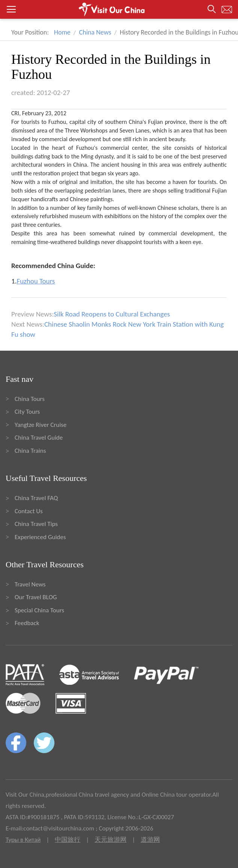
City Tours (27, 412)
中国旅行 (68, 840)
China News (95, 32)
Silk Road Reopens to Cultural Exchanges (112, 314)
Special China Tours (39, 610)
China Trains (30, 451)
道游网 (150, 840)
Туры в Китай (23, 840)
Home (62, 32)
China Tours (30, 399)
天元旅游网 (111, 840)
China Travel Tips (36, 524)
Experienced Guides (40, 537)
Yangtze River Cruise (41, 425)
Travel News (30, 584)
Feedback (27, 623)
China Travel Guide (39, 438)
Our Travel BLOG (36, 597)
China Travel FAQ (36, 498)
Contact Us (29, 511)
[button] (119, 9)
